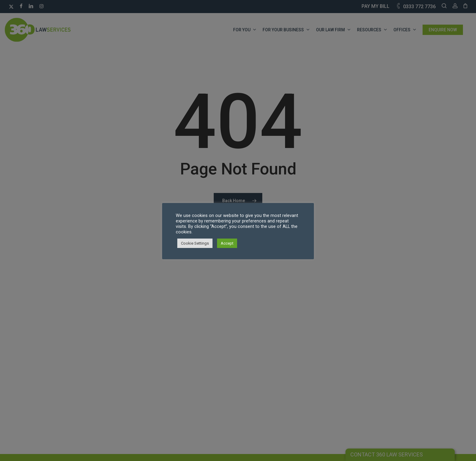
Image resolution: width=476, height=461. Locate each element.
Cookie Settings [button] (195, 243)
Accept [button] (227, 243)
